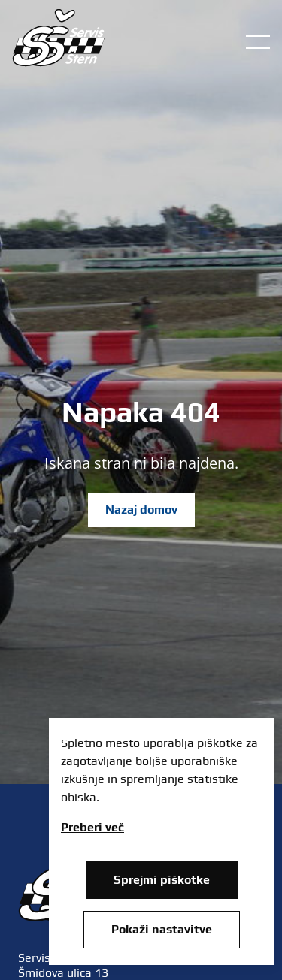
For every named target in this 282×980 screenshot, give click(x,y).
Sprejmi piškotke (162, 880)
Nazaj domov (141, 510)
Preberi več (92, 827)
